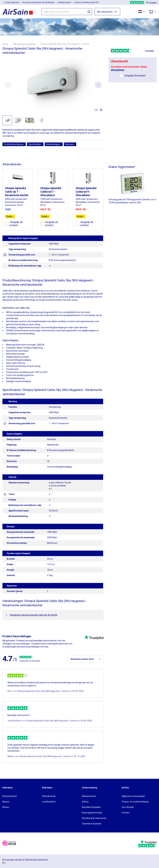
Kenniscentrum (10, 796)
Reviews (70, 144)
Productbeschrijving (14, 144)
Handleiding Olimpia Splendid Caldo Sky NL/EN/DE (34, 615)
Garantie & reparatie (92, 824)
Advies (6, 807)
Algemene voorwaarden (133, 796)
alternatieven (118, 70)
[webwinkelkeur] (9, 844)
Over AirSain (128, 807)
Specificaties (35, 144)
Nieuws (6, 802)
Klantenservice (89, 796)
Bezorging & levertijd (92, 813)
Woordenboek (49, 796)
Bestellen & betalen (91, 807)
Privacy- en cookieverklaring (135, 802)
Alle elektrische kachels (24, 44)
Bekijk (10, 216)
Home (5, 44)
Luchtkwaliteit (49, 802)
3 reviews (149, 51)
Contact (126, 813)
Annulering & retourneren (94, 818)
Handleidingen (54, 144)
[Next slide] (98, 85)
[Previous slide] (8, 85)
